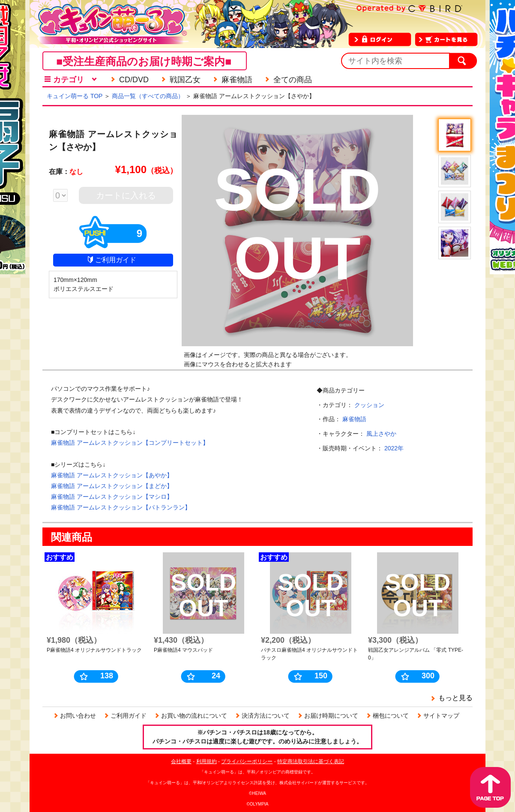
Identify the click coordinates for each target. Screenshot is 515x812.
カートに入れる (126, 195)
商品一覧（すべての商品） (148, 96)
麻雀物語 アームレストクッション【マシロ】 (112, 497)
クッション (369, 405)
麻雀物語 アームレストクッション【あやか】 (112, 475)
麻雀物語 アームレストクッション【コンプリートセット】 (130, 443)
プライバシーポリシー (247, 761)
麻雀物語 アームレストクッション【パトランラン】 (121, 507)
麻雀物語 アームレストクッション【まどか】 (112, 486)
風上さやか (381, 434)
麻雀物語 (354, 419)
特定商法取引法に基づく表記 (311, 761)
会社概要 (181, 761)
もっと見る (455, 698)
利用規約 (207, 761)
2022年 (394, 448)
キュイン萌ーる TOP (75, 96)
